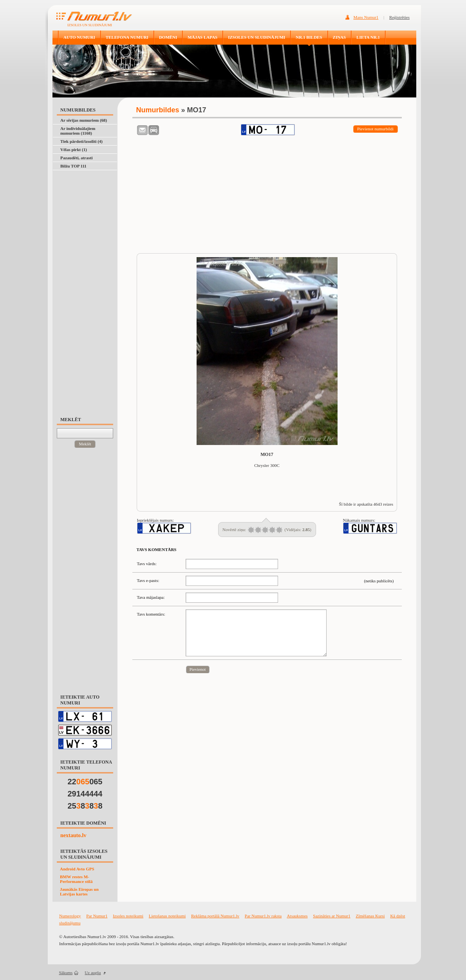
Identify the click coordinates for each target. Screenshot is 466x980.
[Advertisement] (89, 290)
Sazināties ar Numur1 (331, 916)
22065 (85, 782)
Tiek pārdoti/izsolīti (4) (81, 141)
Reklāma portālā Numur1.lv (215, 916)
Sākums (66, 973)
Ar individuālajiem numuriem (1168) (78, 131)
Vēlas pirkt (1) (74, 150)
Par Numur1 (97, 916)
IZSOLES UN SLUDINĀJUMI (256, 37)
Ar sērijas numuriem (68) (84, 120)
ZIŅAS (340, 37)
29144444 (85, 794)
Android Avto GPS (77, 869)
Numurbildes (158, 110)
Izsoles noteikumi (128, 916)
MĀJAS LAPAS (202, 37)
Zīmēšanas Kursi (370, 916)
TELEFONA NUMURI (127, 37)
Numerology (70, 916)
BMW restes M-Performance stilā (76, 879)
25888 (85, 806)
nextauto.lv (73, 835)
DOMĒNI (168, 37)
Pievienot (198, 669)
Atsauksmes (297, 916)
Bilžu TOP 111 (73, 166)
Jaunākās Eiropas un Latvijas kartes (79, 892)
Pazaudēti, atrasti (76, 158)
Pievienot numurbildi (375, 129)
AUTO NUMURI (79, 37)
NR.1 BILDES (309, 37)
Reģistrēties (399, 17)
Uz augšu (93, 973)
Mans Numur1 (366, 17)
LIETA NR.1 (368, 37)
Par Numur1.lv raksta (263, 916)
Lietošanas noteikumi (167, 916)
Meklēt (85, 444)
